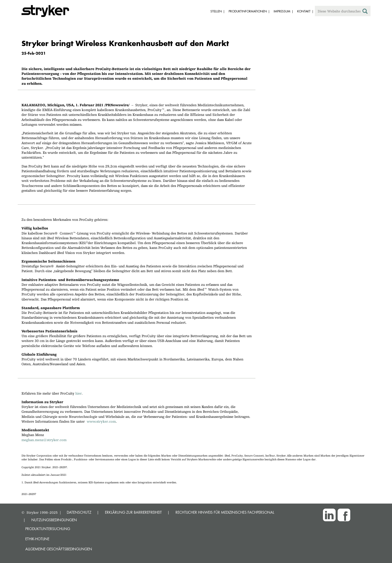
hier (79, 393)
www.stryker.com (101, 421)
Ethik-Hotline (37, 539)
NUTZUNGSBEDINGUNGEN (54, 520)
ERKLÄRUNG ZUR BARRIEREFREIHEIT (133, 512)
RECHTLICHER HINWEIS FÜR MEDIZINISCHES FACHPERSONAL (225, 512)
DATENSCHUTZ (79, 512)
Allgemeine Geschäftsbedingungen (59, 549)
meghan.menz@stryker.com (44, 440)
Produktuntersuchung (48, 529)
